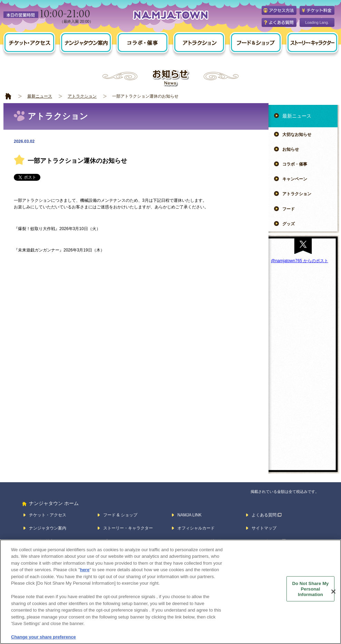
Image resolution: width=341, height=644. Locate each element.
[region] (170, 592)
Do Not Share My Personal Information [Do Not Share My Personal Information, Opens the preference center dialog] (311, 589)
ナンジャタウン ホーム (54, 503)
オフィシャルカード (196, 528)
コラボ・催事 (295, 164)
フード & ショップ (120, 515)
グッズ (289, 224)
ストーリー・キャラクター (128, 528)
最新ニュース (40, 96)
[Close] (333, 592)
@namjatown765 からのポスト (300, 261)
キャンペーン (295, 179)
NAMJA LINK (189, 515)
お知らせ (291, 149)
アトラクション (82, 96)
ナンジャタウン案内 (48, 528)
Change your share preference (43, 637)
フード (289, 209)
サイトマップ (264, 528)
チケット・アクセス (48, 515)
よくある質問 (264, 515)
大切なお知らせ (297, 135)
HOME (8, 96)
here (85, 570)
